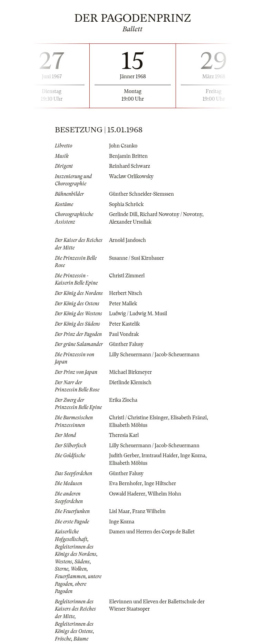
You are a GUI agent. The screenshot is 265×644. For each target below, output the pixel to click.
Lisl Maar (119, 511)
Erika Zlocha (123, 400)
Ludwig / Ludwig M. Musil (138, 314)
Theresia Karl (124, 435)
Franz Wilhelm (149, 511)
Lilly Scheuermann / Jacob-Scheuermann (154, 355)
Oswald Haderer (127, 494)
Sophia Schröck (126, 204)
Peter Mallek (123, 304)
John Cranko (123, 146)
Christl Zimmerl (127, 276)
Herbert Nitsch (126, 293)
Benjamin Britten (128, 156)
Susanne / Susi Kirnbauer (136, 258)
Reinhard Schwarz (130, 166)
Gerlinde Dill (123, 214)
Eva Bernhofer (125, 483)
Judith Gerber (124, 456)
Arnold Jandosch (127, 240)
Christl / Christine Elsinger (139, 418)
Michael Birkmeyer (130, 372)
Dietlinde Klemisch (130, 382)
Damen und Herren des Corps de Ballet (152, 532)
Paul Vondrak (124, 334)
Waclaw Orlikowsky (131, 176)
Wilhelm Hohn (164, 494)
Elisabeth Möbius (128, 425)
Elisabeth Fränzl (189, 418)
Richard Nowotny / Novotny (171, 214)
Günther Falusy (126, 344)
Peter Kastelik (124, 324)
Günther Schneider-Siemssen (141, 194)
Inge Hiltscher (160, 483)
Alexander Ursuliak (130, 222)
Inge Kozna (193, 456)
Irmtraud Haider (160, 456)
